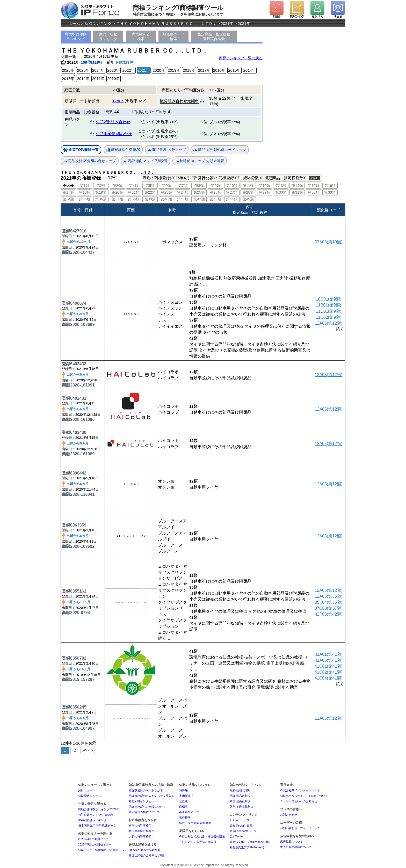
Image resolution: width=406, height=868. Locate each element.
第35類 (85, 199)
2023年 (113, 70)
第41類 (183, 199)
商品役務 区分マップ (167, 150)
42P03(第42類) (329, 614)
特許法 (183, 790)
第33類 (330, 192)
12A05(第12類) (329, 323)
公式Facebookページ (243, 831)
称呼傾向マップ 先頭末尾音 (200, 161)
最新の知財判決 (240, 790)
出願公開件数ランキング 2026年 (99, 809)
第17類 (68, 192)
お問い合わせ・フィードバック (300, 828)
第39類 (150, 199)
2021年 (227, 23)
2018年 (189, 70)
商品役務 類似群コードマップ (220, 150)
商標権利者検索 (141, 37)
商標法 (183, 807)
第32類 (314, 192)
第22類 (150, 192)
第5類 (150, 186)
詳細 (314, 178)
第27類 (232, 192)
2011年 (98, 79)
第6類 (166, 186)
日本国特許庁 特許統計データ (97, 826)
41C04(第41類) (329, 678)
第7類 (183, 186)
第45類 (248, 199)
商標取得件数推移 (123, 150)
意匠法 (183, 801)
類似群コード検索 (173, 37)
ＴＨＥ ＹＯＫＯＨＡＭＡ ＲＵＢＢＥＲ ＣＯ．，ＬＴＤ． (166, 23)
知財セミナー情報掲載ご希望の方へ (101, 850)
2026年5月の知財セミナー (95, 844)
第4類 (134, 186)
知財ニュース (87, 790)
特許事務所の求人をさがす (146, 790)
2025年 (83, 70)
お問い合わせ (289, 815)
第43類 (215, 199)
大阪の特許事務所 (140, 836)
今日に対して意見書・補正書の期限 (202, 836)
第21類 (134, 192)
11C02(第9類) (329, 317)
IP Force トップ (240, 820)
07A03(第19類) (329, 242)
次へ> (87, 750)
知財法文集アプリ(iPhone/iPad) (250, 842)
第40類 (166, 199)
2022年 (129, 70)
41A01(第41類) (329, 654)
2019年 (174, 70)
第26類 (215, 192)
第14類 (297, 186)
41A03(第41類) (329, 660)
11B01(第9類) (329, 305)
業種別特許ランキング (92, 820)
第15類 (314, 186)
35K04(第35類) (329, 602)
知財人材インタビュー (143, 801)
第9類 (215, 186)
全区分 (68, 186)
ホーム (74, 23)
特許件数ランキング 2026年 (96, 815)
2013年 (68, 79)
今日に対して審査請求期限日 (198, 842)
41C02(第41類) (329, 672)
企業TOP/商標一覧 (81, 150)
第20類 (117, 192)
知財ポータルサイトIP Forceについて (304, 796)
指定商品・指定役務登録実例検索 (214, 37)
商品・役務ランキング (108, 37)
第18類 (85, 192)
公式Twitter (237, 836)
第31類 (297, 192)
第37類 (117, 199)
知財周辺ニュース (90, 796)
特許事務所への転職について (147, 807)
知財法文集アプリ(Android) (247, 847)
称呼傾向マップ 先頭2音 (146, 161)
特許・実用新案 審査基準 (195, 823)
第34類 (68, 199)
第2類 (101, 186)
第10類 (232, 186)
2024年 (98, 70)
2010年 (113, 79)
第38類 (134, 199)
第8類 (199, 186)
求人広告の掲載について (296, 847)
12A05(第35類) (329, 596)
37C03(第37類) (329, 608)
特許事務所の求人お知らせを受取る (151, 796)
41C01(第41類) (329, 666)
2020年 (159, 70)
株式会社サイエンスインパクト (300, 790)
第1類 (85, 186)
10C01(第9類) (329, 299)
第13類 (281, 186)
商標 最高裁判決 (240, 801)
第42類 (199, 199)
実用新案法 (186, 796)
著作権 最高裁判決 (241, 807)
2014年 (250, 70)
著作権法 (185, 818)
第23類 (166, 192)
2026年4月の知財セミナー (95, 839)
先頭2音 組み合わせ (113, 122)
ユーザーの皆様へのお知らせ (299, 801)
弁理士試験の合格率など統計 (147, 855)
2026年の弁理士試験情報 (145, 850)
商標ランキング (98, 23)
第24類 (183, 192)
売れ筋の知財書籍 (241, 826)
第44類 (232, 199)
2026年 (68, 70)
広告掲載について (292, 842)
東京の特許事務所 (140, 826)
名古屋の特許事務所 (142, 831)
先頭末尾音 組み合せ (114, 134)
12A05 (118, 101)
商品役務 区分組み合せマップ (90, 161)
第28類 (248, 192)
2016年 (219, 70)
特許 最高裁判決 (240, 796)
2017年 (204, 70)
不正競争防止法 (189, 812)
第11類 (248, 186)
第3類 (117, 186)
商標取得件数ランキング (76, 37)
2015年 (234, 70)
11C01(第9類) (329, 311)
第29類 (265, 192)
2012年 (83, 79)
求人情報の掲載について (144, 812)
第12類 (265, 186)
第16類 (330, 186)
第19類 (101, 192)
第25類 (199, 192)
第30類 (281, 192)
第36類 (101, 199)
